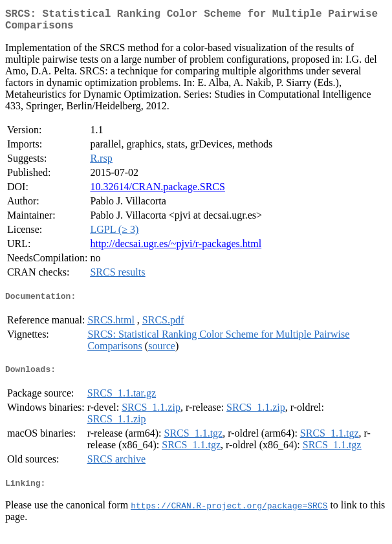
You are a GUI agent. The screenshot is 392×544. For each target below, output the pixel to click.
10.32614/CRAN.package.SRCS (157, 192)
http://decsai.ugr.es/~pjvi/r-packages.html (176, 249)
